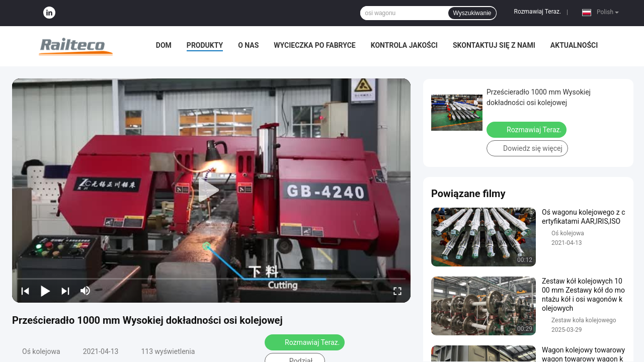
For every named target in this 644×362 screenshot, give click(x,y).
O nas (248, 45)
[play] (211, 191)
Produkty (205, 45)
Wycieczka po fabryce (314, 45)
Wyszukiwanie (472, 13)
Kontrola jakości (404, 45)
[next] (65, 291)
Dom (164, 45)
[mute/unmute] (86, 291)
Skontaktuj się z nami (494, 45)
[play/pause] (45, 291)
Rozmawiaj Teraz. (537, 12)
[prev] (25, 291)
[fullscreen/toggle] (397, 291)
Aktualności (574, 45)
